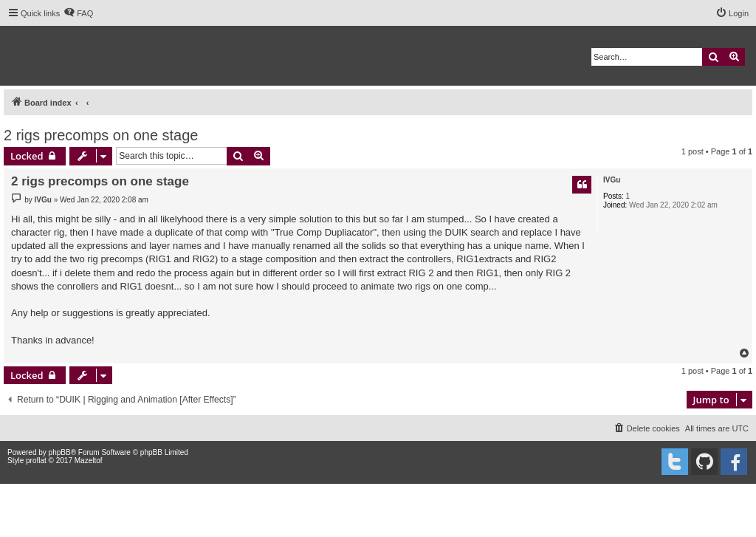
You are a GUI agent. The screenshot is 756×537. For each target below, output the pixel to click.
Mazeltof (89, 461)
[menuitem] (78, 13)
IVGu (612, 180)
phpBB (60, 452)
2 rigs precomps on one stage (101, 135)
